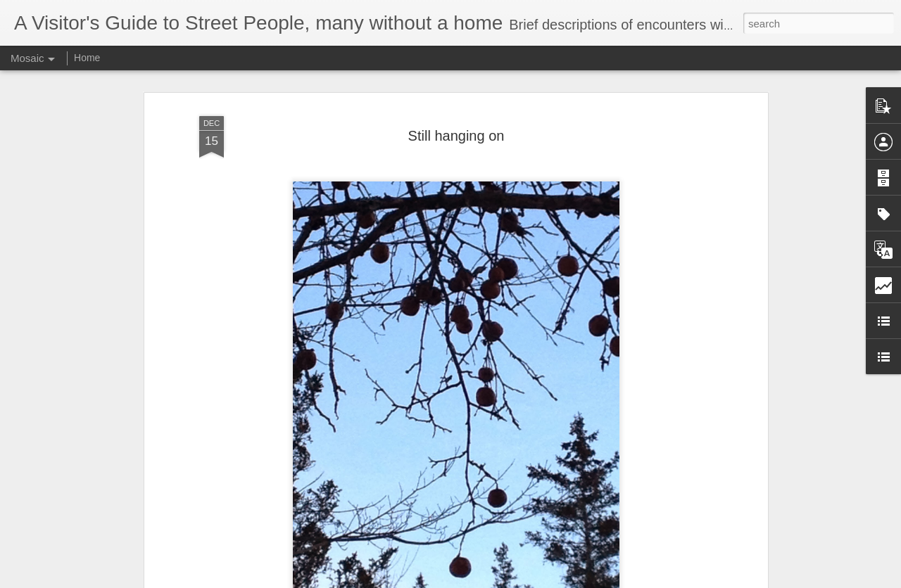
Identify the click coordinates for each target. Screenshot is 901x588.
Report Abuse (536, 580)
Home (87, 58)
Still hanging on (456, 112)
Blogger (494, 580)
